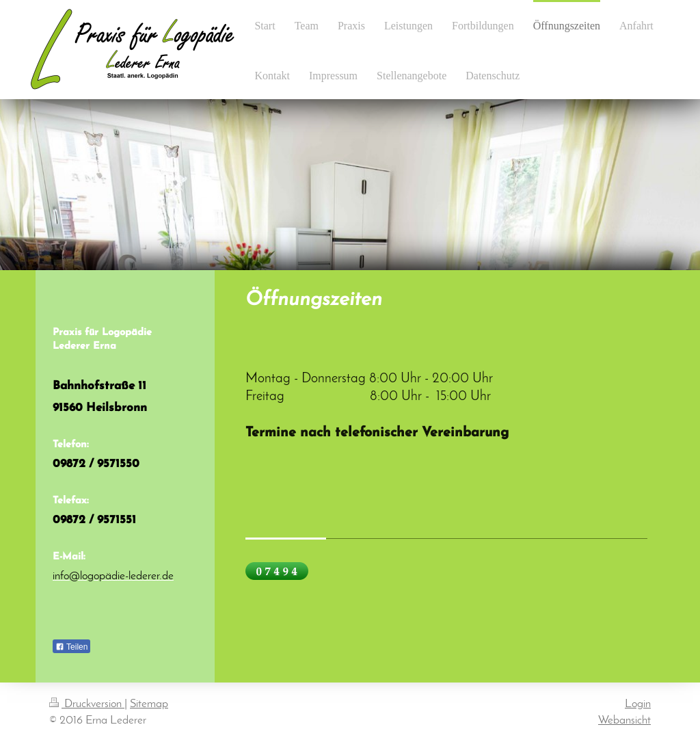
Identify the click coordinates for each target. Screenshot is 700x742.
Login (638, 704)
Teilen (71, 647)
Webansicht (624, 720)
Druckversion (87, 704)
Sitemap (149, 704)
